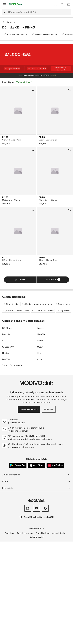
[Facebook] (45, 611)
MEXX (40, 449)
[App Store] (36, 568)
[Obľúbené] (62, 4)
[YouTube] (36, 611)
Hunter (6, 456)
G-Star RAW (8, 449)
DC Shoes (7, 430)
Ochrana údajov (37, 639)
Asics (40, 462)
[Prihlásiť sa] (56, 4)
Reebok (41, 443)
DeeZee (6, 462)
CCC (5, 443)
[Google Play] (18, 568)
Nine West (42, 437)
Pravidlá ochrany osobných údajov (51, 636)
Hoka (40, 456)
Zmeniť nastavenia (25, 636)
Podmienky (10, 636)
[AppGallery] (55, 568)
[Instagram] (28, 611)
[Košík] (69, 4)
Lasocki (6, 437)
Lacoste (41, 430)
